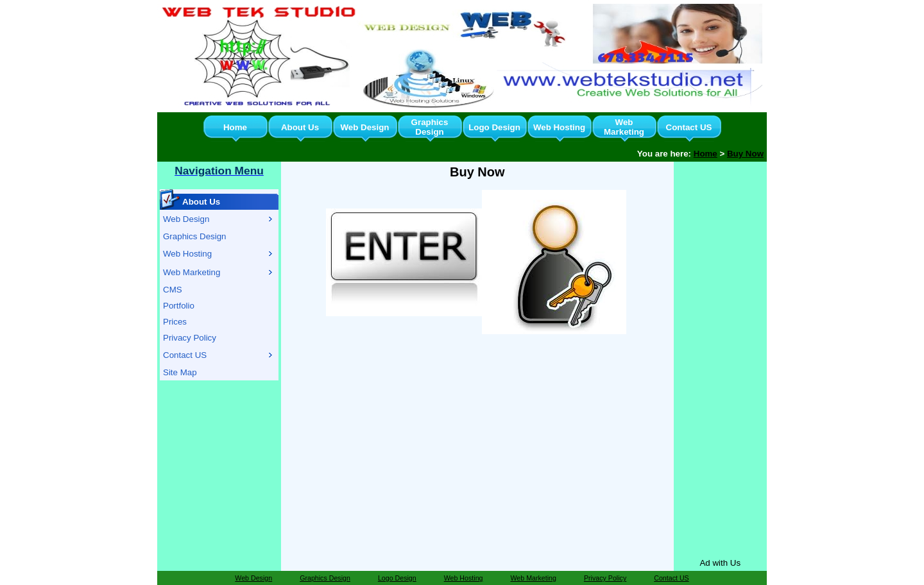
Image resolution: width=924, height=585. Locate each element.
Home (235, 127)
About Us (300, 127)
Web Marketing (624, 127)
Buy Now (745, 154)
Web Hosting (559, 127)
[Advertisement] (720, 357)
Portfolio (179, 306)
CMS (173, 290)
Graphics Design (430, 127)
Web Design (364, 127)
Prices (175, 322)
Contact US (689, 127)
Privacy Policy (190, 338)
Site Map (180, 372)
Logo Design (494, 127)
